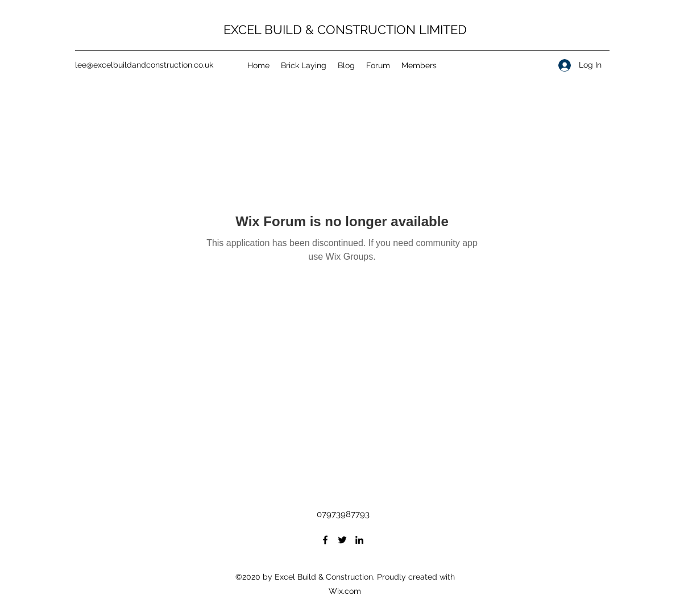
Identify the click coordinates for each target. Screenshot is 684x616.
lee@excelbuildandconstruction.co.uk (144, 65)
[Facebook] (325, 540)
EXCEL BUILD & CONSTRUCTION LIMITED (345, 30)
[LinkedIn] (359, 540)
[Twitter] (342, 540)
